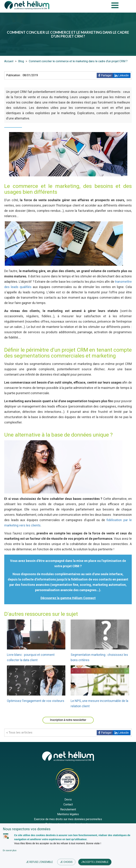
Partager (106, 75)
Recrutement (68, 809)
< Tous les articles (19, 732)
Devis (68, 799)
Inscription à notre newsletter (68, 720)
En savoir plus (10, 850)
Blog (21, 61)
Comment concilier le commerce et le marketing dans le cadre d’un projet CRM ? (78, 61)
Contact (68, 804)
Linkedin (124, 75)
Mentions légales (68, 814)
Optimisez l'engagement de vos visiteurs (36, 701)
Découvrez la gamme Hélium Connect (68, 598)
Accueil (9, 61)
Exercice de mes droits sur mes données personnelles (68, 819)
